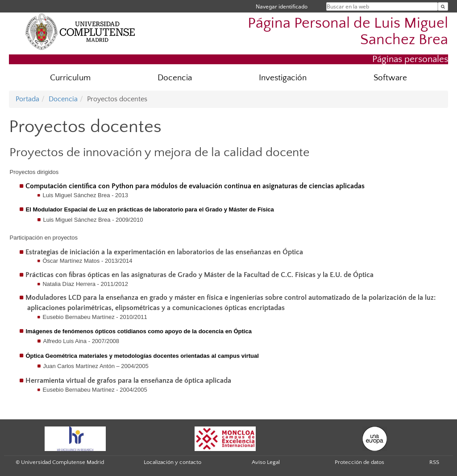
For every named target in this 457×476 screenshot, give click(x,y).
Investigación (283, 78)
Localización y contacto (172, 462)
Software (390, 78)
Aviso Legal (266, 462)
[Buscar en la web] (443, 6)
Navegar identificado (282, 6)
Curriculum (70, 78)
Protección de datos (359, 462)
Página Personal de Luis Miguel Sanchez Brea (348, 32)
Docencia (175, 78)
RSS (434, 462)
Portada (27, 99)
